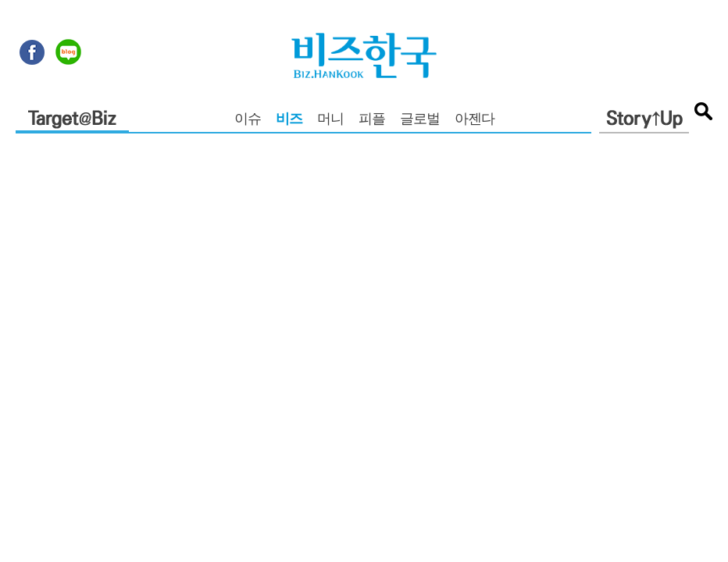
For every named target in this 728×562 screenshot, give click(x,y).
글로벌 (420, 120)
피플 (372, 120)
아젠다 (475, 120)
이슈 (248, 120)
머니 (330, 120)
